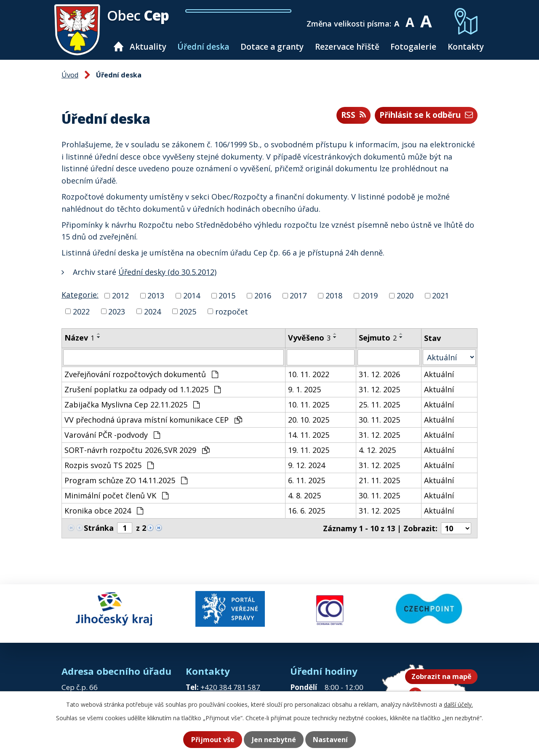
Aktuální (439, 374)
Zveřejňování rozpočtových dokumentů (141, 374)
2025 (188, 311)
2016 (263, 295)
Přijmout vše (209, 740)
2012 (120, 295)
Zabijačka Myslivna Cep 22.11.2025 (132, 405)
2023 (117, 311)
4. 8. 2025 (304, 495)
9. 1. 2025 (304, 389)
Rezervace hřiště (347, 47)
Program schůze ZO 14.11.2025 (126, 480)
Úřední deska (203, 47)
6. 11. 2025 (307, 480)
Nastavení (334, 740)
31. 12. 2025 (379, 389)
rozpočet (232, 311)
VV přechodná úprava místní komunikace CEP (153, 420)
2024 (152, 311)
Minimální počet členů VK (116, 495)
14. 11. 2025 (309, 435)
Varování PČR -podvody (112, 435)
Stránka (99, 528)
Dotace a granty (272, 47)
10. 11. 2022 (309, 374)
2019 (369, 295)
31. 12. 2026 (379, 374)
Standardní (413, 18)
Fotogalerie (413, 47)
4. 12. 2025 (377, 450)
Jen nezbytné (274, 740)
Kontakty (466, 47)
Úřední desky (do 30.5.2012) (167, 272)
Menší (400, 18)
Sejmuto (378, 338)
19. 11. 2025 (309, 450)
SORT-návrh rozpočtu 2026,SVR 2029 (137, 450)
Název (79, 338)
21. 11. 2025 (379, 480)
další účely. (458, 705)
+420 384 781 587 (230, 681)
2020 (405, 295)
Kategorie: (80, 295)
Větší (428, 18)
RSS (342, 116)
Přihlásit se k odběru (421, 116)
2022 (81, 311)
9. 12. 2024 (307, 465)
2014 (192, 295)
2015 (227, 295)
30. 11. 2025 (379, 420)
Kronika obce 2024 (104, 511)
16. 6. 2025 (307, 511)
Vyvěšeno (309, 338)
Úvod (119, 47)
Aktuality (148, 47)
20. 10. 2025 (309, 420)
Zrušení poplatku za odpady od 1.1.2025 (143, 389)
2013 (156, 295)
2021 (440, 295)
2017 (298, 295)
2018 (334, 295)
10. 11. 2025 (309, 405)
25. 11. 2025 (379, 405)
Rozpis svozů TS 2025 (109, 465)
